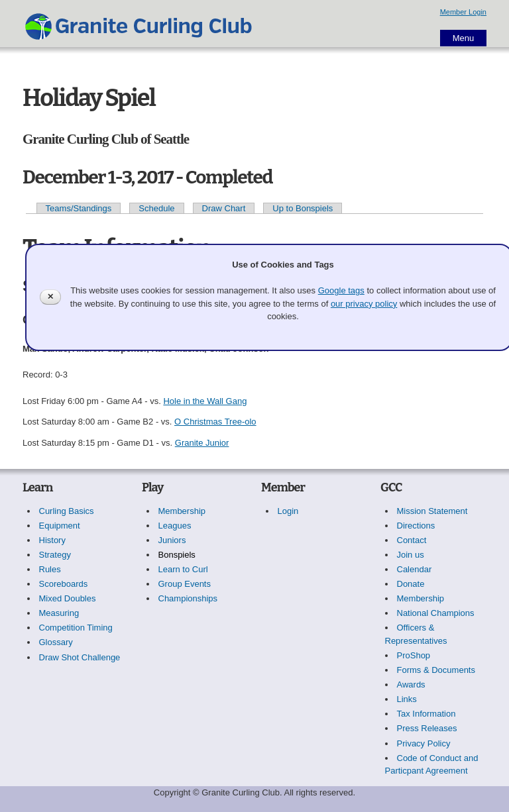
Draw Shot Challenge (80, 657)
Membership (182, 511)
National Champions (436, 613)
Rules (50, 569)
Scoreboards (64, 584)
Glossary (56, 642)
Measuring (59, 613)
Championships (188, 598)
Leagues (175, 526)
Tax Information (426, 714)
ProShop (414, 655)
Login (288, 511)
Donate (411, 584)
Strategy (55, 555)
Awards (411, 685)
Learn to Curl (183, 569)
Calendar (415, 569)
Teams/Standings (79, 208)
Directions (416, 526)
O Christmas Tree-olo (215, 422)
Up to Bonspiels (303, 208)
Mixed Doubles (68, 598)
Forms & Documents (436, 670)
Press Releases (427, 728)
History (52, 540)
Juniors (172, 540)
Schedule (156, 208)
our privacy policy (364, 304)
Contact (412, 540)
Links (407, 699)
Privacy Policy (424, 743)
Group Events (185, 584)
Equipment (60, 526)
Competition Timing (76, 628)
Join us (411, 555)
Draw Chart (224, 208)
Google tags (341, 290)
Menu (464, 38)
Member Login (463, 12)
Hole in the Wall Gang (205, 401)
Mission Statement (432, 511)
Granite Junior (202, 443)
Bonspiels (177, 555)
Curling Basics (67, 511)
